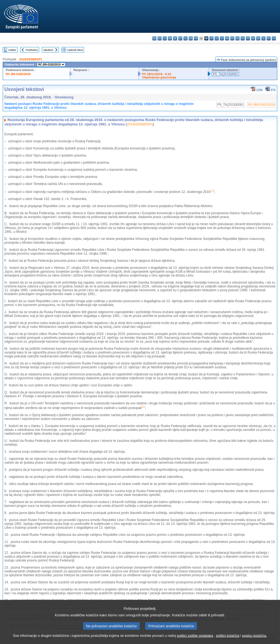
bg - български (154, 38)
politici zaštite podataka (195, 641)
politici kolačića (228, 641)
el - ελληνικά (186, 38)
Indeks (12, 50)
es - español (160, 38)
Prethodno (32, 50)
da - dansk (170, 38)
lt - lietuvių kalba (222, 38)
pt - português (248, 38)
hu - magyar (227, 38)
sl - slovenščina (263, 38)
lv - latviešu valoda (217, 38)
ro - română (253, 38)
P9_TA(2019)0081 (225, 74)
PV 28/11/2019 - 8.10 (157, 74)
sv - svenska (274, 38)
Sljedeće (48, 50)
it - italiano (212, 38)
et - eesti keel (180, 38)
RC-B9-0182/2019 (18, 74)
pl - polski (243, 38)
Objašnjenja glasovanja (159, 77)
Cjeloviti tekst (75, 50)
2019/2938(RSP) (30, 59)
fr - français (196, 38)
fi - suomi (269, 38)
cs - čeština (165, 38)
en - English (191, 38)
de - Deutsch (175, 38)
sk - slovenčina (258, 38)
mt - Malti (232, 38)
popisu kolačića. (254, 641)
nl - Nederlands (237, 38)
